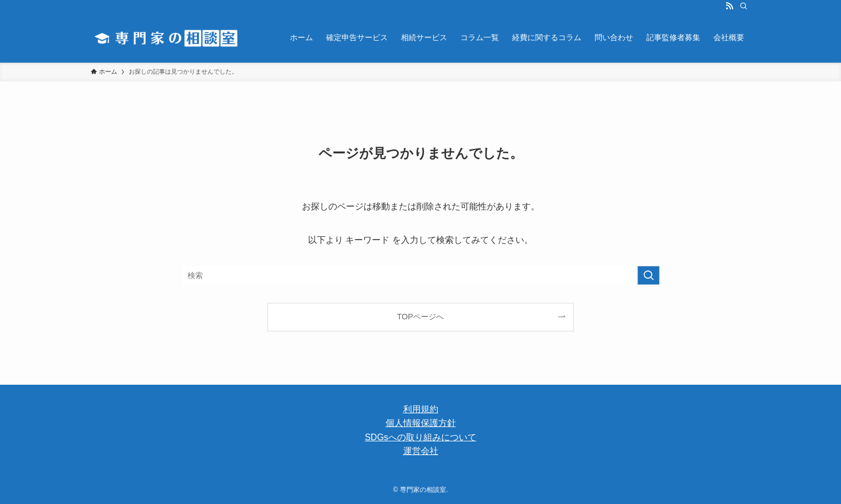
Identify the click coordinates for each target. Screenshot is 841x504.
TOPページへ (420, 317)
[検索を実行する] (648, 275)
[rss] (729, 6)
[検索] (744, 6)
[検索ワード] (421, 275)
